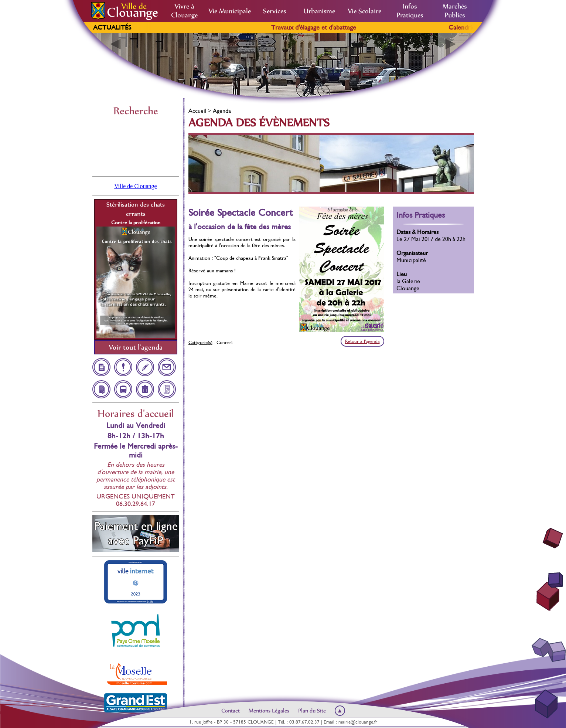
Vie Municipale (230, 11)
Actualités (112, 27)
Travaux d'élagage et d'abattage (324, 27)
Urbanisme (319, 11)
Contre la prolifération (136, 222)
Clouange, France (136, 146)
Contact (231, 711)
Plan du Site (312, 711)
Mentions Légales (269, 711)
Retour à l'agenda (362, 341)
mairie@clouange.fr (358, 722)
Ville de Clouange (135, 186)
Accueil (197, 111)
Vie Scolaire (364, 11)
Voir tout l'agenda (136, 347)
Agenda (222, 111)
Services (275, 11)
